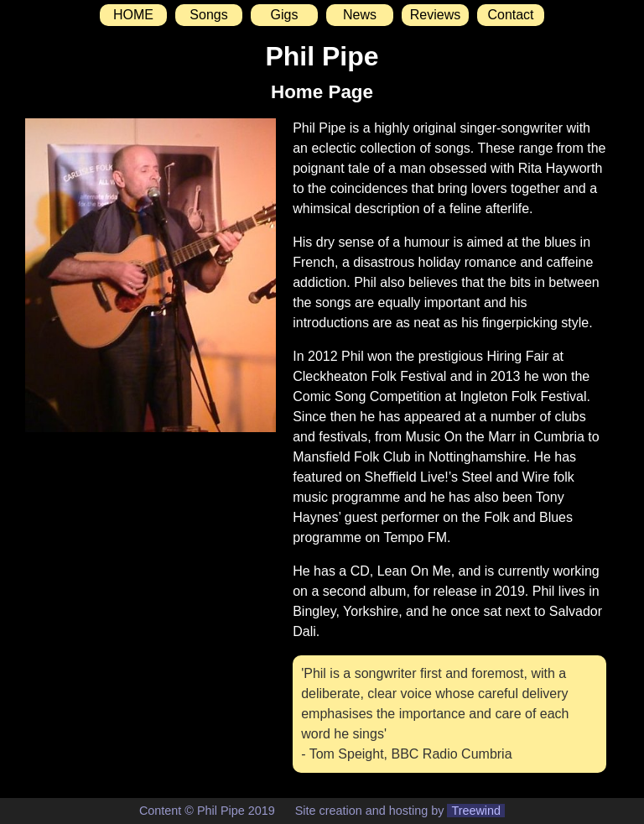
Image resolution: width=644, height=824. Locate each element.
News (360, 15)
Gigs (285, 15)
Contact (510, 15)
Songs (208, 15)
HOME (133, 15)
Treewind (476, 811)
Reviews (435, 15)
